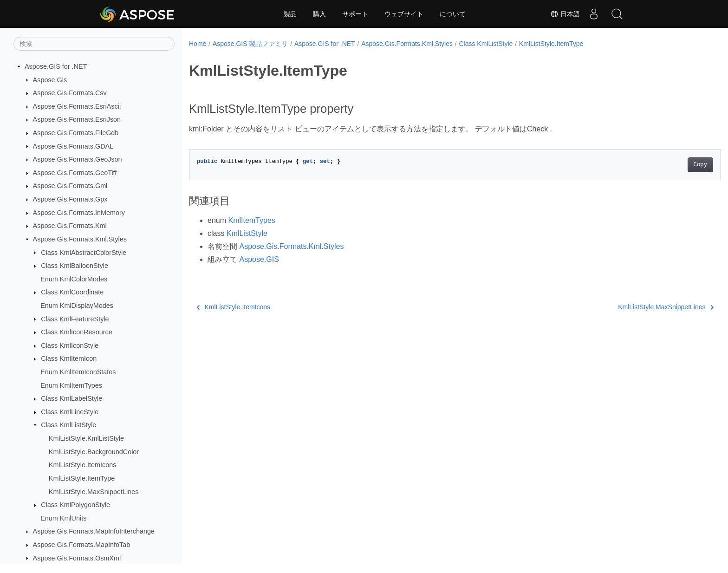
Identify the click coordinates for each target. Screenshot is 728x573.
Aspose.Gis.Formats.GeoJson (78, 159)
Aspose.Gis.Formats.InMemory (79, 213)
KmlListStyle (247, 233)
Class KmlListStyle (68, 425)
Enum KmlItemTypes (71, 385)
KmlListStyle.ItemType (82, 478)
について (453, 14)
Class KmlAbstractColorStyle (84, 253)
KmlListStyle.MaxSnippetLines (94, 492)
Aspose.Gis (50, 80)
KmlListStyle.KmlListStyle (86, 438)
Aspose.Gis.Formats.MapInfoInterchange (94, 531)
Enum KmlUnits (63, 518)
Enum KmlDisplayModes (77, 306)
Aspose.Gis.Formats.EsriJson (77, 119)
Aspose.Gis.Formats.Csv (70, 93)
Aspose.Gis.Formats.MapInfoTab (82, 545)
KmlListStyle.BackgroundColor (94, 452)
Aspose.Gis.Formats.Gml (70, 186)
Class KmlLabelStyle (71, 398)
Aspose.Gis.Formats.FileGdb (76, 133)
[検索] (94, 44)
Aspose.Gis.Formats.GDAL (73, 146)
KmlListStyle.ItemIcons (83, 465)
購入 (319, 14)
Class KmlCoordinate (72, 292)
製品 (290, 14)
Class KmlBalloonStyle (75, 266)
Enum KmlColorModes (74, 279)
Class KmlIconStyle (70, 345)
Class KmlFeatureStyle (75, 319)
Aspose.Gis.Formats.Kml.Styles (80, 239)
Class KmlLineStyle (70, 412)
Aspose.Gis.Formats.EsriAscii (77, 106)
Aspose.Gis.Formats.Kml (70, 226)
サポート (355, 14)
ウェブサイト (404, 14)
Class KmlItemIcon (69, 358)
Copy (664, 165)
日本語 (565, 14)
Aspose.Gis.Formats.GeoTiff (75, 173)
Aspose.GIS (259, 259)
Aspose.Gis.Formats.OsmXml (77, 558)
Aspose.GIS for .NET (56, 66)
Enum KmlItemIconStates (78, 372)
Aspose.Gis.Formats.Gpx (70, 199)
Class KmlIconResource (77, 332)
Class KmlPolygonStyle (75, 505)
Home (198, 44)
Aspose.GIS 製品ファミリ (250, 44)
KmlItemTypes (251, 220)
